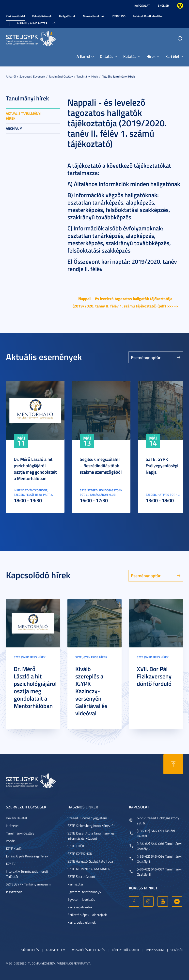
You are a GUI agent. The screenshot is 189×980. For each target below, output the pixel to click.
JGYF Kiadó (14, 848)
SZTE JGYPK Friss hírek (30, 657)
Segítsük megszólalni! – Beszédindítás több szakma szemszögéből (101, 466)
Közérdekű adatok (126, 950)
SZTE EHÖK (76, 846)
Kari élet (172, 56)
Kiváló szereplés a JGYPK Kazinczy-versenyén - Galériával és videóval (91, 691)
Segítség (177, 950)
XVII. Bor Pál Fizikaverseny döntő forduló (154, 676)
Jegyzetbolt (14, 892)
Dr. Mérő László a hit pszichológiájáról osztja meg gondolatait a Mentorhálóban (35, 469)
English (163, 6)
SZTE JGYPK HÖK (80, 854)
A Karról (83, 56)
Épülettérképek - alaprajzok (87, 915)
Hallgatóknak (67, 16)
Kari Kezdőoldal (15, 16)
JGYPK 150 (119, 16)
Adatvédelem (55, 950)
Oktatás (107, 56)
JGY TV (11, 864)
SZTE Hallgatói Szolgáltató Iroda (90, 861)
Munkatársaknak (94, 16)
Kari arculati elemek (82, 922)
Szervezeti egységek (32, 76)
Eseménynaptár (146, 357)
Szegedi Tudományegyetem (87, 818)
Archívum (14, 128)
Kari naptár (75, 884)
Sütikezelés (30, 950)
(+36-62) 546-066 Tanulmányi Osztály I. (159, 846)
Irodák (10, 841)
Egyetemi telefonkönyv (84, 892)
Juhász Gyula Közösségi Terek (27, 856)
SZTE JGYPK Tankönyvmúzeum (28, 884)
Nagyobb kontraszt (180, 6)
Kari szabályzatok (80, 907)
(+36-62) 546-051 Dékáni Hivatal (156, 833)
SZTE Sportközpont (81, 876)
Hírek (151, 56)
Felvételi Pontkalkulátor (148, 16)
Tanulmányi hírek (87, 76)
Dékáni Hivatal (16, 818)
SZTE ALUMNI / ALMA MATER (89, 869)
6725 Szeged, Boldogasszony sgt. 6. (158, 820)
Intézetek (13, 826)
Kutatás (130, 56)
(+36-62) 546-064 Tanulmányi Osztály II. (159, 859)
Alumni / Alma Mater (32, 23)
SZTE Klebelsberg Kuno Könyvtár (91, 826)
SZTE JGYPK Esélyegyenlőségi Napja (162, 466)
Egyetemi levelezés (81, 899)
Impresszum (155, 950)
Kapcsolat (142, 6)
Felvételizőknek (42, 16)
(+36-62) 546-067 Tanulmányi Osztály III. (159, 872)
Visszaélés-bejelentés (89, 950)
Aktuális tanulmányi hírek (118, 76)
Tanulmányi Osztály (61, 76)
